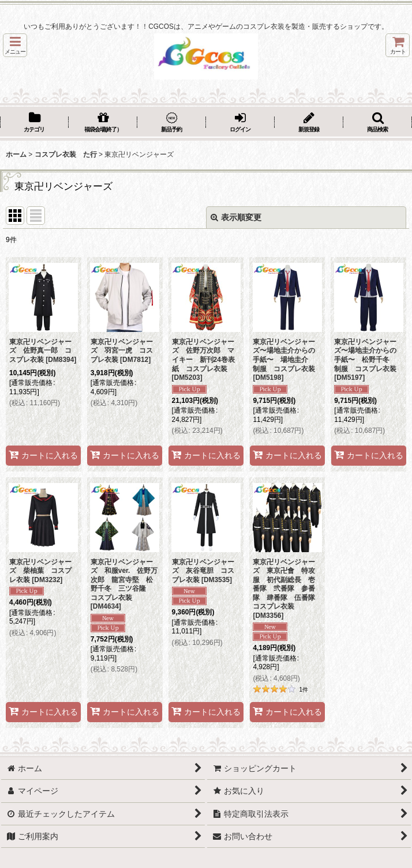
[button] (15, 45)
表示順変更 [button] (236, 217)
